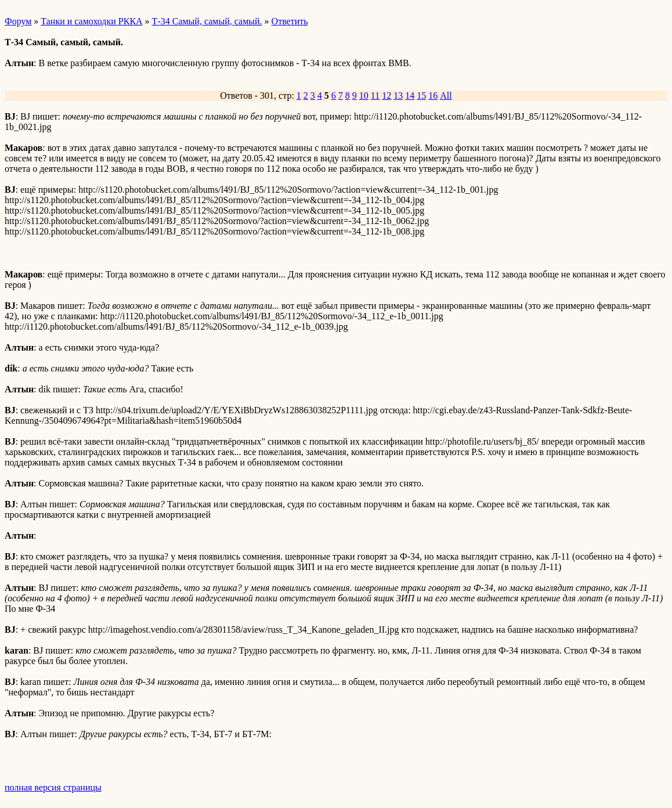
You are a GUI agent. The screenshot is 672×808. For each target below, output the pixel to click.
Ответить (290, 21)
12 (386, 95)
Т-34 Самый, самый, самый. (207, 21)
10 (364, 95)
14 (410, 95)
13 (398, 95)
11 (375, 95)
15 (421, 95)
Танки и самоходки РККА (91, 21)
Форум (18, 21)
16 (433, 95)
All (446, 95)
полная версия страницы (53, 787)
